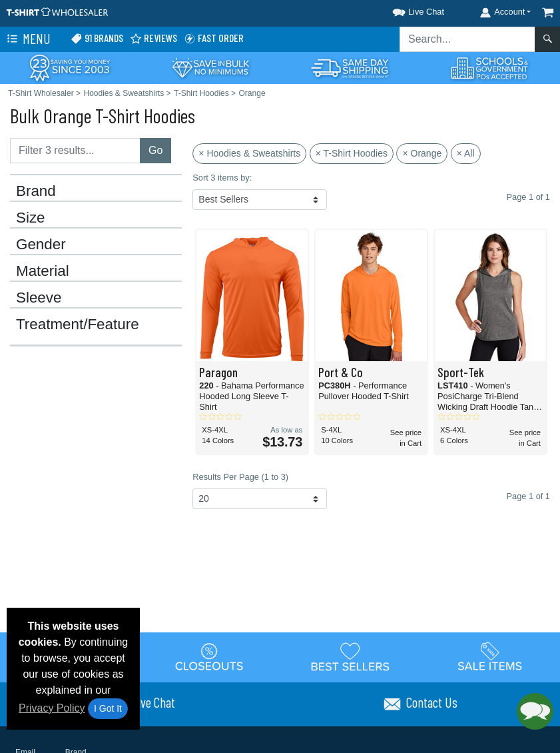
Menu (27, 39)
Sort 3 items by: (222, 178)
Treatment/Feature (78, 325)
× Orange (422, 153)
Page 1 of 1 (528, 496)
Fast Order (214, 38)
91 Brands (97, 38)
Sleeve (39, 298)
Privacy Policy (52, 708)
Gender (41, 245)
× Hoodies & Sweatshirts (249, 153)
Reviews (153, 38)
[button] (406, 10)
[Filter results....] (75, 151)
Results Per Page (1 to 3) (240, 477)
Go (155, 150)
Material (43, 271)
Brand (36, 191)
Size (31, 218)
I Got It (108, 708)
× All (466, 153)
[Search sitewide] (467, 39)
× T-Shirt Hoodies (352, 153)
